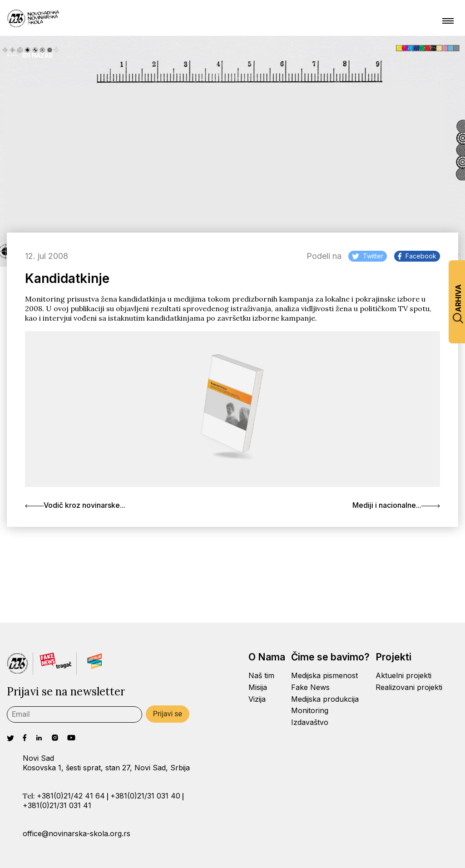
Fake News (310, 687)
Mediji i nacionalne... (396, 505)
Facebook (417, 256)
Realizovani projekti (409, 687)
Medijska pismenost (324, 675)
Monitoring (310, 710)
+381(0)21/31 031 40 (145, 796)
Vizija (257, 699)
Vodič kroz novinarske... (75, 505)
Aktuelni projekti (403, 675)
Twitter (368, 256)
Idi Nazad (30, 55)
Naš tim (261, 675)
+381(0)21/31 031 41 (57, 805)
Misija (258, 687)
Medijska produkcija (325, 699)
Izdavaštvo (310, 722)
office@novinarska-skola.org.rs (77, 833)
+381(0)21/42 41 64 (71, 796)
